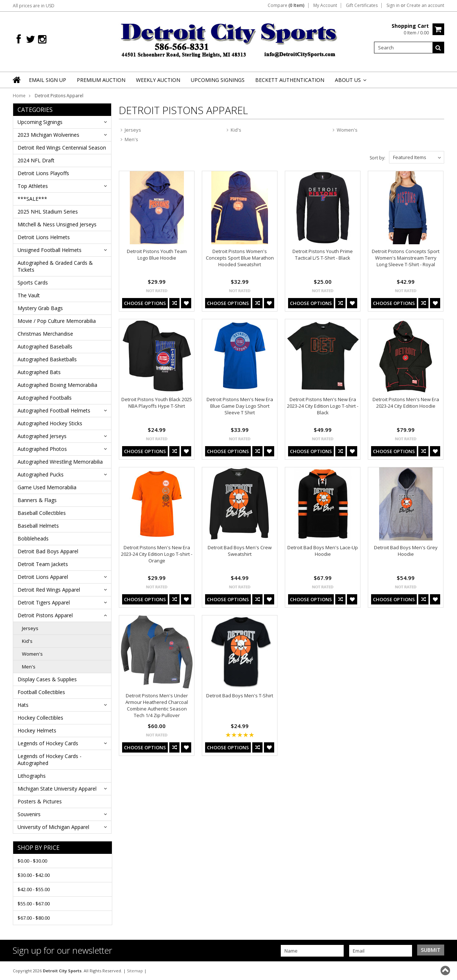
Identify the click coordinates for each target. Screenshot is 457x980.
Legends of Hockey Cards (48, 743)
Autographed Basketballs (47, 359)
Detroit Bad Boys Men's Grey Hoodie (406, 551)
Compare (286, 5)
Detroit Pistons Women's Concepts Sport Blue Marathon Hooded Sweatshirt (240, 258)
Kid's (27, 641)
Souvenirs (29, 814)
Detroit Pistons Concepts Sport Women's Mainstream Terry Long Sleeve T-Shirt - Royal (406, 258)
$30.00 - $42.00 (34, 875)
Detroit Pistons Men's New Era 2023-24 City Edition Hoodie (406, 403)
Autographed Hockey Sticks (50, 423)
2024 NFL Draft (36, 160)
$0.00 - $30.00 (32, 861)
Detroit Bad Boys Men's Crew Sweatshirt (240, 551)
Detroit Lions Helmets (44, 237)
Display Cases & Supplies (47, 679)
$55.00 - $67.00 (34, 904)
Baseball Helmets (38, 526)
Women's (32, 654)
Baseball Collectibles (42, 513)
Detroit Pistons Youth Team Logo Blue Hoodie (157, 255)
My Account (325, 5)
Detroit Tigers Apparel (44, 602)
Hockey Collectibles (40, 718)
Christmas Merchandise (45, 334)
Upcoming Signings (40, 122)
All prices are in (34, 6)
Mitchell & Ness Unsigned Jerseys (57, 224)
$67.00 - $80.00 (34, 918)
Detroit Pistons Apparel (45, 615)
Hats (23, 705)
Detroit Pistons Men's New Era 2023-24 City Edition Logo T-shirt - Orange (157, 554)
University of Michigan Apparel (53, 827)
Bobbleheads (33, 538)
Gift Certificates (362, 5)
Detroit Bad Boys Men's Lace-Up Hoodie (323, 551)
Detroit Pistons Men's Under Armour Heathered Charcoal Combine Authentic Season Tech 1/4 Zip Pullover (157, 705)
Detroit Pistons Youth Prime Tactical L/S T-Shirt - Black (323, 255)
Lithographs (32, 776)
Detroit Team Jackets (43, 564)
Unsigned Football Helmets (50, 250)
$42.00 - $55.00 (34, 889)
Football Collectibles (41, 692)
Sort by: (377, 158)
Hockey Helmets (37, 730)
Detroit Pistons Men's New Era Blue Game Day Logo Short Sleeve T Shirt (240, 406)
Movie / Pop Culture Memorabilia (57, 321)
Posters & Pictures (40, 801)
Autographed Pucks (41, 474)
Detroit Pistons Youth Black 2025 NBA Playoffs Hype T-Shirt (157, 403)
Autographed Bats (39, 372)
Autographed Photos (42, 449)
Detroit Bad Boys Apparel (48, 551)
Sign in (393, 5)
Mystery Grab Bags (40, 308)
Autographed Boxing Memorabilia (57, 385)
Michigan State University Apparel (57, 789)
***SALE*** (32, 199)
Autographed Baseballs (45, 346)
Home (19, 96)
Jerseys (30, 628)
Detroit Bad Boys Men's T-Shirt (240, 696)
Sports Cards (33, 282)
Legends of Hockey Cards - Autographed (50, 759)
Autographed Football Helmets (54, 410)
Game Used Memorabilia (47, 487)
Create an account (425, 5)
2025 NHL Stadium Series (48, 212)
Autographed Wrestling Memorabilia (60, 462)
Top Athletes (33, 186)
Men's (29, 667)
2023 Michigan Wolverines (48, 135)
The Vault (29, 295)
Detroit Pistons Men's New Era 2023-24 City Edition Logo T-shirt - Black (323, 406)
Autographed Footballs (45, 398)
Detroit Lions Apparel (43, 577)
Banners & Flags (37, 500)
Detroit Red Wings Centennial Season (62, 148)
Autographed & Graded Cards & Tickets (55, 266)
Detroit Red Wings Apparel (49, 590)
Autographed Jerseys (42, 436)
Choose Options (145, 303)
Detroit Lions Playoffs (43, 173)
